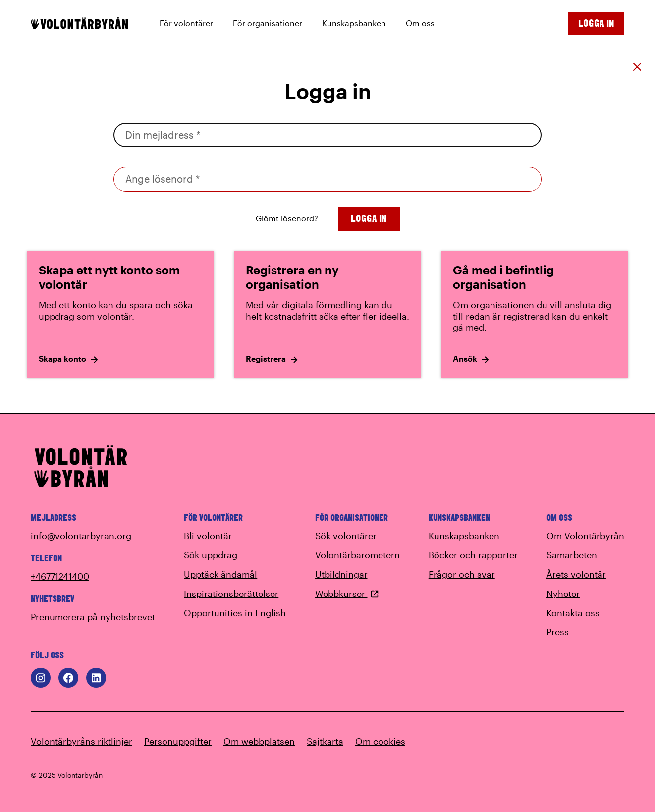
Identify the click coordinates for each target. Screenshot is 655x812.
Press (558, 632)
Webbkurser (347, 594)
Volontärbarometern (357, 555)
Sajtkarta (325, 741)
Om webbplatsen (259, 741)
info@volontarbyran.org (81, 536)
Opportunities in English (235, 613)
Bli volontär (208, 536)
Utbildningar (341, 574)
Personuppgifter (178, 741)
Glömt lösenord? (287, 218)
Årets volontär (576, 574)
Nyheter (563, 594)
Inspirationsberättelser (231, 594)
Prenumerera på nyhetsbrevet (93, 617)
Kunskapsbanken (464, 536)
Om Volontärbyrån (585, 536)
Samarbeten (572, 555)
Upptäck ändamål (220, 574)
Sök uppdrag (211, 555)
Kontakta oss (573, 613)
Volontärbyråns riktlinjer (82, 741)
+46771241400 (60, 576)
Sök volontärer (346, 536)
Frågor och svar (462, 574)
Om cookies (380, 741)
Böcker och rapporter (473, 555)
